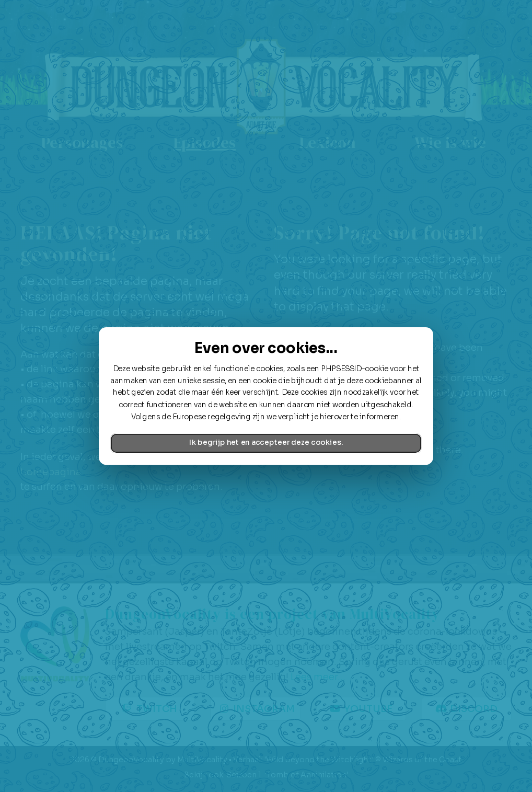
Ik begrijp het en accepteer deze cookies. (266, 443)
